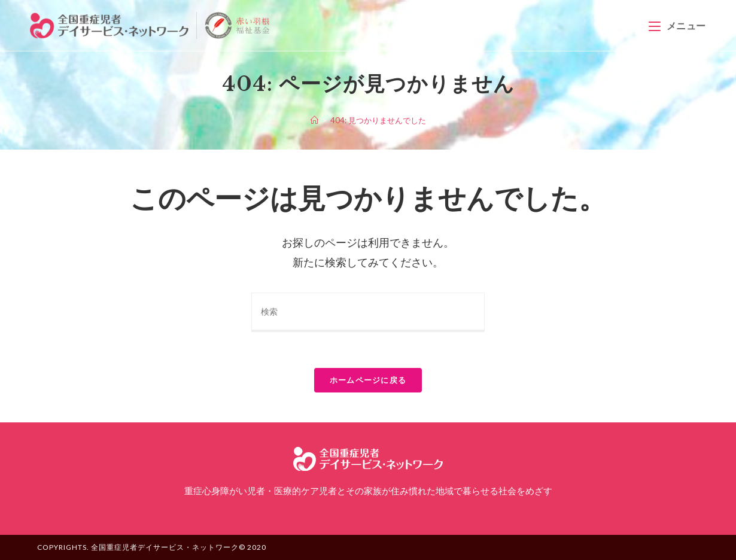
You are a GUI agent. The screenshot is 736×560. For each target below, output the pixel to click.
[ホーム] (314, 120)
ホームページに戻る (368, 380)
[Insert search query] (368, 312)
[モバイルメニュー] (677, 25)
